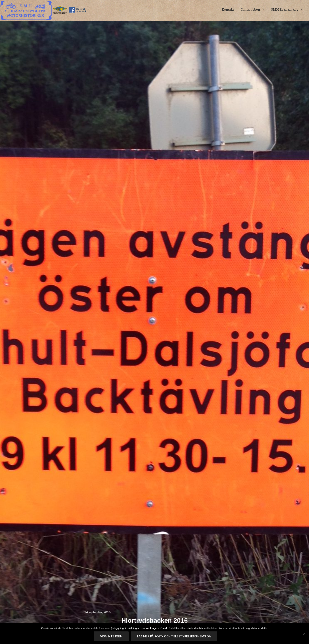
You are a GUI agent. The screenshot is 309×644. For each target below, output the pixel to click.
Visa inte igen (111, 636)
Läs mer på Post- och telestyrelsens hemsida (174, 636)
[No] (304, 634)
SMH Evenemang (285, 9)
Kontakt (228, 9)
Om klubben (250, 9)
